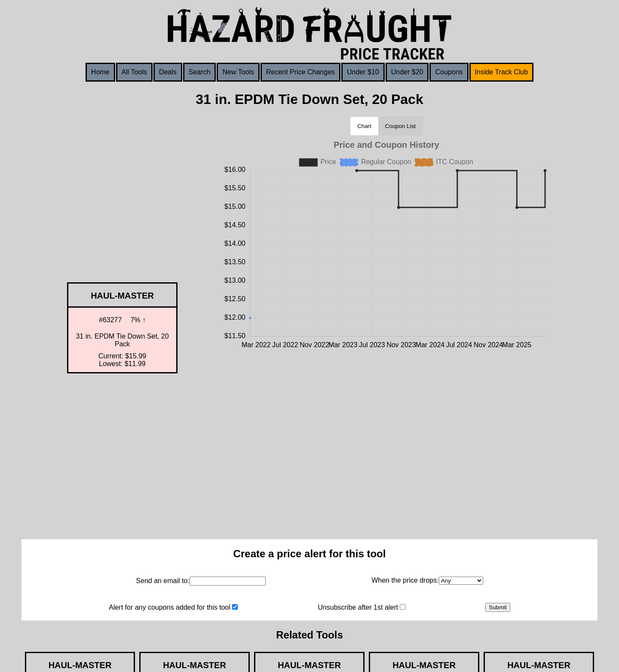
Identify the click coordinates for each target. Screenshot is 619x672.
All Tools (134, 72)
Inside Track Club (502, 72)
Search (200, 72)
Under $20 (407, 72)
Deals (168, 72)
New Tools (238, 72)
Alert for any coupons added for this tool (170, 607)
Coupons (449, 72)
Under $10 (363, 72)
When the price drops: (405, 580)
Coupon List (400, 126)
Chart (364, 126)
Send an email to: (163, 581)
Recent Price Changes (300, 72)
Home (100, 72)
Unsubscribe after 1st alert (358, 607)
